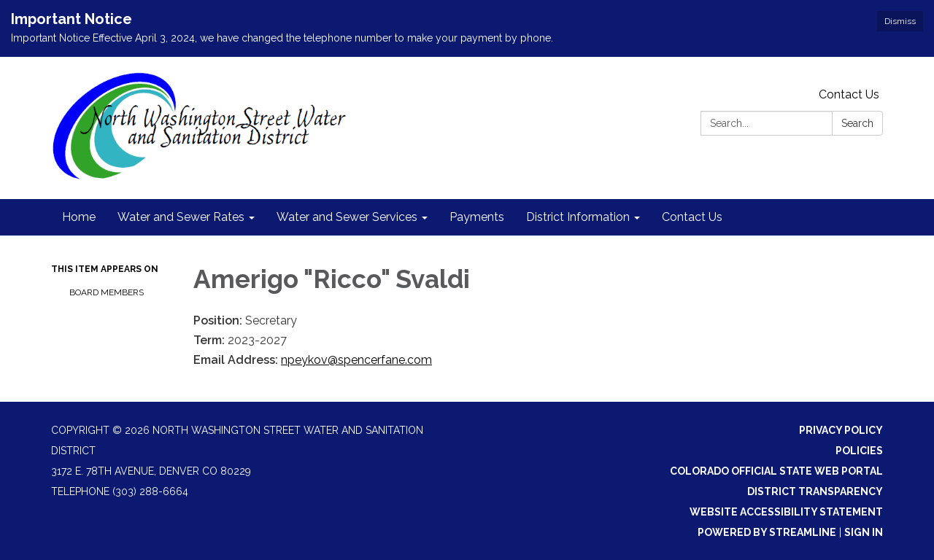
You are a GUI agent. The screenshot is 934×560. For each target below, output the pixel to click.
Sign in (864, 532)
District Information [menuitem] (578, 217)
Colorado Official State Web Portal (776, 471)
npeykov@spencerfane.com (356, 360)
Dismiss (900, 21)
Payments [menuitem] (477, 217)
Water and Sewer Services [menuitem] (347, 217)
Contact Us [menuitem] (692, 217)
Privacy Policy (841, 430)
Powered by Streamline (767, 532)
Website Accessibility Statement (786, 512)
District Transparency (815, 491)
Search (857, 123)
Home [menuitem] (79, 217)
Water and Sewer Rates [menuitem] (181, 217)
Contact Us (849, 94)
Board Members (107, 292)
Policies (859, 451)
